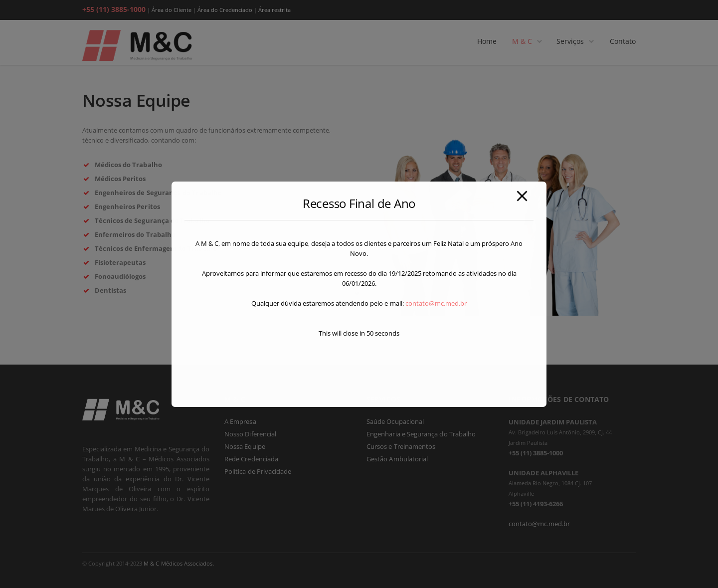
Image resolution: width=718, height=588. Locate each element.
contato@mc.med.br (436, 303)
